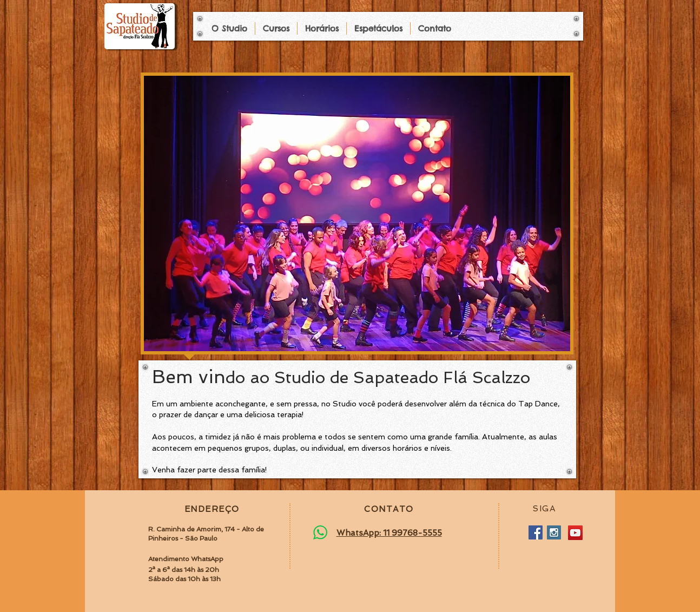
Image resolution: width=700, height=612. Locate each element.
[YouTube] (575, 533)
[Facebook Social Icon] (536, 532)
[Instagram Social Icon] (554, 532)
